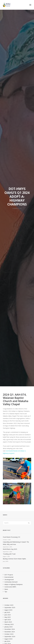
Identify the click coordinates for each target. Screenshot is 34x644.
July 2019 (7, 422)
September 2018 (10, 443)
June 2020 (8, 400)
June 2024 (8, 301)
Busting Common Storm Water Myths (14, 216)
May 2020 (8, 402)
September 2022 (10, 345)
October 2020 (9, 393)
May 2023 (8, 330)
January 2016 (8, 458)
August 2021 (8, 374)
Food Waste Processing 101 (12, 195)
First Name (6, 537)
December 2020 (10, 388)
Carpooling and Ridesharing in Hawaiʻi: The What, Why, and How (16, 201)
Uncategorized (9, 237)
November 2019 (10, 415)
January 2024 (8, 313)
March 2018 (8, 448)
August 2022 (8, 347)
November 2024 (10, 289)
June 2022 (8, 349)
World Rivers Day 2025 (10, 207)
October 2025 (9, 263)
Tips (6, 249)
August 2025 (8, 268)
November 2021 (10, 366)
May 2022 (8, 352)
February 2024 (9, 311)
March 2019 (8, 431)
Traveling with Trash (9, 211)
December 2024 (10, 287)
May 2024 (8, 304)
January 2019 (8, 436)
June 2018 (8, 446)
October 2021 (9, 369)
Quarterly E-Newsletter (10, 560)
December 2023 (10, 316)
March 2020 (8, 407)
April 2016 (8, 455)
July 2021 (7, 376)
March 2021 (8, 383)
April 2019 (8, 429)
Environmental (9, 235)
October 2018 (9, 441)
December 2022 (10, 340)
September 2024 (10, 294)
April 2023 (8, 333)
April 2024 (8, 306)
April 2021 (8, 381)
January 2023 (8, 337)
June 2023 (8, 328)
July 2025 (7, 270)
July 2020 (7, 398)
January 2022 (8, 362)
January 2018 (8, 451)
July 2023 (7, 325)
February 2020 (9, 410)
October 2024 (9, 292)
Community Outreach (11, 239)
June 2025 (8, 272)
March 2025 (8, 280)
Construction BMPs (10, 244)
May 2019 (8, 427)
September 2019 (10, 417)
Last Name (6, 544)
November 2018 (10, 439)
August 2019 (8, 419)
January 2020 (8, 412)
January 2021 (8, 386)
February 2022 (9, 359)
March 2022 (8, 357)
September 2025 (10, 265)
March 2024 (8, 308)
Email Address (8, 530)
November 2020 (10, 390)
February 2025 (9, 282)
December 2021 (10, 364)
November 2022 (10, 342)
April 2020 (8, 405)
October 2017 (9, 453)
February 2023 (9, 335)
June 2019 (8, 424)
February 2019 (9, 434)
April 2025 (8, 277)
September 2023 (10, 323)
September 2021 (10, 371)
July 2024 (7, 299)
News (6, 247)
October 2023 (9, 321)
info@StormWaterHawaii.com (12, 496)
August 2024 (8, 296)
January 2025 (8, 284)
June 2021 (8, 378)
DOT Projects (9, 232)
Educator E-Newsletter (10, 565)
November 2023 (10, 318)
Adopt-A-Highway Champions (14, 242)
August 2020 (8, 395)
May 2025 (8, 275)
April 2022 (8, 354)
